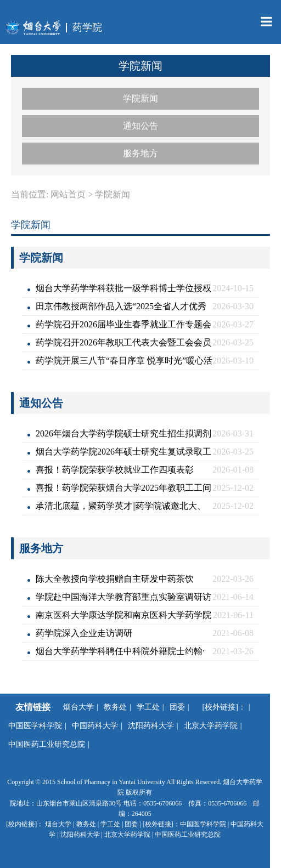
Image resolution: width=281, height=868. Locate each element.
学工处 (148, 707)
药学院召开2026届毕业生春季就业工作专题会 (123, 324)
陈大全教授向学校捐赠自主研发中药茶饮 (115, 579)
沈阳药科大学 (151, 726)
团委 (177, 707)
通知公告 (140, 126)
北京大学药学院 (211, 726)
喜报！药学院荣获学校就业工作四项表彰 (115, 470)
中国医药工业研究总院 (47, 744)
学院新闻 (140, 98)
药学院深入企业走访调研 (84, 633)
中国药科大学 (95, 726)
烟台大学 (78, 707)
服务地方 (140, 153)
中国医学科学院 (35, 726)
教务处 (115, 707)
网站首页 (68, 194)
